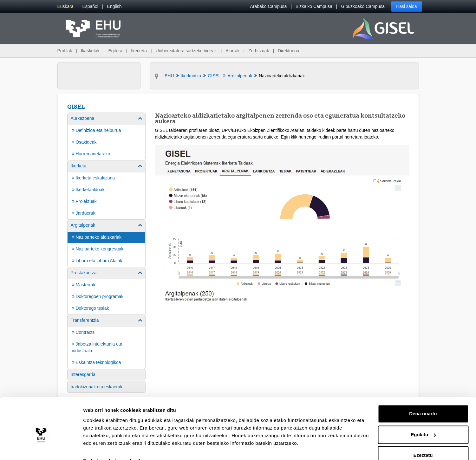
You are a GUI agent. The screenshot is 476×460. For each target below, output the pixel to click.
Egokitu (423, 421)
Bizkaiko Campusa (314, 6)
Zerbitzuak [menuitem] (259, 51)
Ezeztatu (423, 442)
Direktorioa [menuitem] (289, 51)
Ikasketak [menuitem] (90, 51)
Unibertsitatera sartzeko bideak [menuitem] (186, 51)
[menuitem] (65, 6)
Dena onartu (423, 401)
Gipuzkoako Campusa (363, 6)
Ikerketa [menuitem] (139, 51)
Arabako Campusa (268, 6)
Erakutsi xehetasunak (108, 447)
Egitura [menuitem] (115, 51)
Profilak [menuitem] (65, 51)
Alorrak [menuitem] (232, 51)
